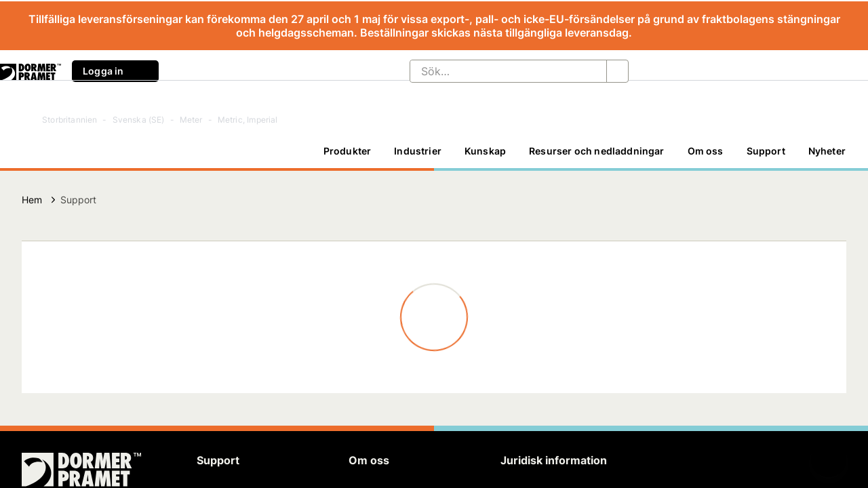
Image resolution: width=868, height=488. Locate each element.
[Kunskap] (485, 151)
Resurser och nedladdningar (596, 151)
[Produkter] (348, 151)
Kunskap (485, 151)
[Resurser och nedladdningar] (596, 151)
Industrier (418, 151)
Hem (32, 200)
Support (766, 151)
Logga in (115, 71)
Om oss (706, 151)
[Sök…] (497, 71)
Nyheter (827, 151)
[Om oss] (706, 151)
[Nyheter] (827, 151)
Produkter (348, 151)
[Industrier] (418, 151)
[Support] (766, 151)
